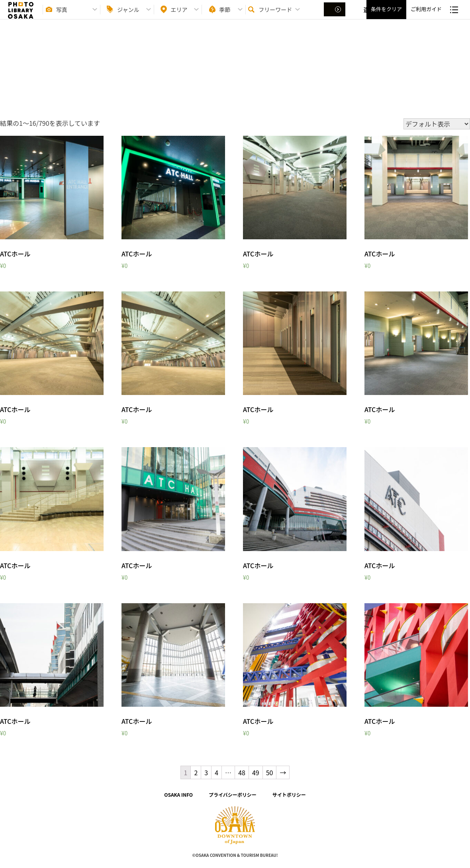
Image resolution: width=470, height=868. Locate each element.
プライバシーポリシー (233, 795)
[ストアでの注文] (437, 124)
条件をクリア (386, 16)
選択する (335, 16)
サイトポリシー (289, 795)
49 (256, 772)
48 (242, 772)
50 (270, 772)
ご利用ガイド (426, 16)
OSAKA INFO (178, 795)
